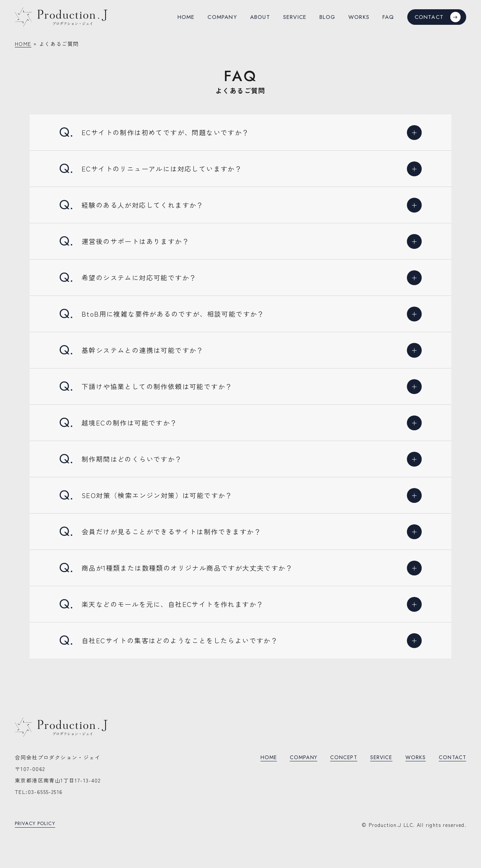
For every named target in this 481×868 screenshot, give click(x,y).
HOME (23, 44)
